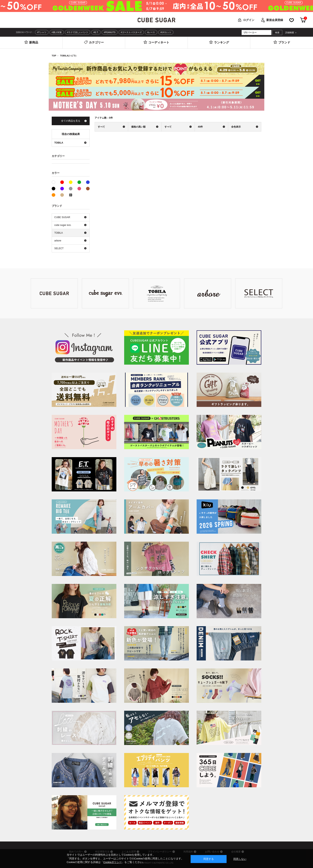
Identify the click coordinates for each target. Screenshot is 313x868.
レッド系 (62, 182)
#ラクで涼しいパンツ (78, 32)
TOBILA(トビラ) (68, 56)
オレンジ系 (53, 195)
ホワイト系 (55, 182)
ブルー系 (88, 182)
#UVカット (166, 32)
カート (303, 20)
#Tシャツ (42, 32)
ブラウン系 (88, 189)
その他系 (71, 195)
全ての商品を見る (71, 121)
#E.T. (96, 32)
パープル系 (62, 189)
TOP (54, 56)
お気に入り (292, 20)
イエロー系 (71, 182)
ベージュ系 (62, 195)
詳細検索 (290, 33)
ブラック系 (53, 189)
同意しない (240, 859)
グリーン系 (79, 182)
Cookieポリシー (112, 862)
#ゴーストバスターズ (131, 32)
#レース (151, 32)
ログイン (249, 20)
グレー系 (71, 189)
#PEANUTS (110, 32)
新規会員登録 (275, 20)
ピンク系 (79, 189)
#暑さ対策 (57, 32)
